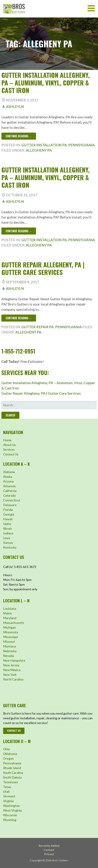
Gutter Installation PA (44, 145)
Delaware (10, 505)
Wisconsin (10, 815)
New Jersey (11, 665)
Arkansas (9, 486)
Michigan (10, 627)
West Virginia (12, 810)
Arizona (8, 481)
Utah (6, 791)
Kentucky (10, 547)
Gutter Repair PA (38, 327)
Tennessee (11, 782)
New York (10, 675)
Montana (9, 646)
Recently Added (49, 846)
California (10, 491)
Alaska (8, 477)
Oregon (8, 758)
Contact (49, 850)
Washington (11, 806)
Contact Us (11, 454)
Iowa (7, 538)
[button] (92, 8)
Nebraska (10, 651)
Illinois (8, 528)
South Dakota (12, 777)
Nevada (8, 656)
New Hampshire (14, 660)
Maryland (10, 618)
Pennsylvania (82, 145)
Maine (8, 613)
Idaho (7, 524)
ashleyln (15, 106)
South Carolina (13, 773)
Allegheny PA (39, 150)
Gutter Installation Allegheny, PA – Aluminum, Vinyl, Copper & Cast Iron (46, 82)
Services (9, 449)
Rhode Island (12, 768)
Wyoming (10, 820)
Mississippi (11, 637)
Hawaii (8, 519)
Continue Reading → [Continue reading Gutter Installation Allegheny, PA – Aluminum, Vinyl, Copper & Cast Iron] (19, 136)
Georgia (9, 514)
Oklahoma (10, 754)
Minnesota (11, 632)
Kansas (8, 543)
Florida (8, 510)
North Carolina (13, 679)
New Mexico (12, 670)
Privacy (49, 854)
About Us (9, 445)
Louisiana (10, 608)
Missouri (9, 642)
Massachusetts (14, 623)
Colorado (9, 495)
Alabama (9, 472)
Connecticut (12, 500)
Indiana (8, 533)
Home (7, 440)
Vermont (9, 796)
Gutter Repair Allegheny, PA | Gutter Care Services (43, 268)
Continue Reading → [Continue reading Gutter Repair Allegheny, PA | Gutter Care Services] (19, 318)
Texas (7, 787)
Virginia (8, 801)
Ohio (6, 749)
